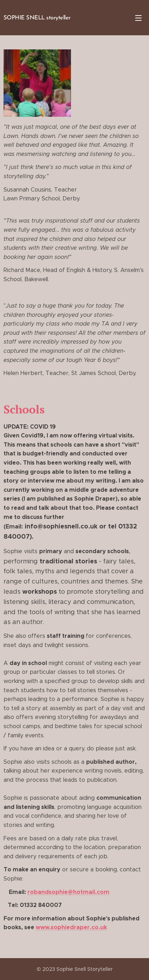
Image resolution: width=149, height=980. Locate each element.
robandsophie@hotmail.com (68, 892)
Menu (138, 18)
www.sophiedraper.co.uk (71, 928)
